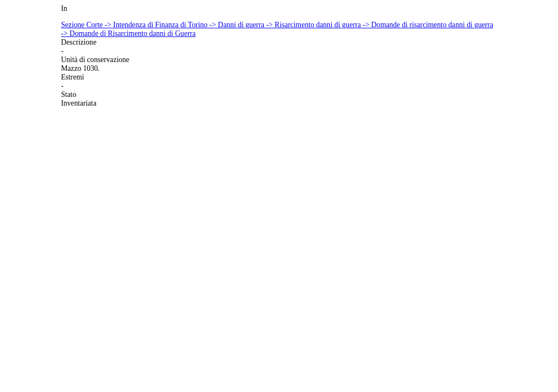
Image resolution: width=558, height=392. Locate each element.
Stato (69, 94)
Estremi (72, 77)
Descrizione (79, 42)
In (64, 8)
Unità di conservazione (95, 60)
